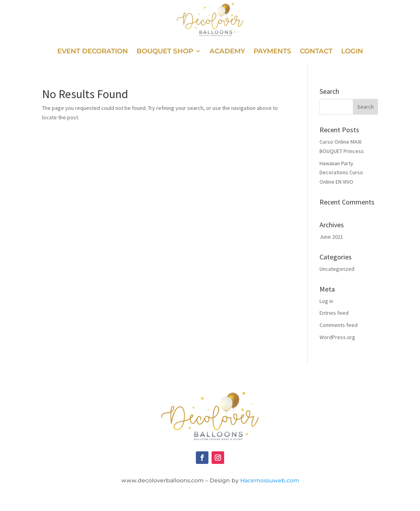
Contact (316, 52)
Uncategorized (337, 269)
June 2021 (331, 237)
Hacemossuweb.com (270, 480)
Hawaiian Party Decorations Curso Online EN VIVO (341, 173)
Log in (326, 301)
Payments (272, 52)
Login (352, 52)
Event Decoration (93, 52)
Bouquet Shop (165, 52)
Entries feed (334, 313)
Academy (227, 52)
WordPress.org (337, 337)
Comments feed (339, 325)
